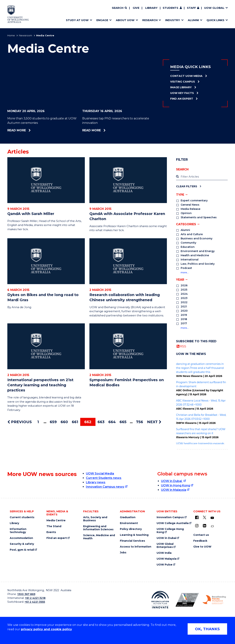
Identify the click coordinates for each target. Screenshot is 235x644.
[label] (202, 177)
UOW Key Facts (182, 93)
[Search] (119, 8)
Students (170, 8)
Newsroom (26, 35)
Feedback (200, 541)
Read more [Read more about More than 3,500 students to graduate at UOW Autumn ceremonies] (27, 130)
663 (101, 422)
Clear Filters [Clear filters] (187, 186)
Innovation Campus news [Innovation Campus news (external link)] (105, 487)
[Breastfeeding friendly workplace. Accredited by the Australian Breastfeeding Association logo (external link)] (214, 600)
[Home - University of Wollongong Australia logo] (18, 14)
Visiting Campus (183, 82)
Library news (96, 482)
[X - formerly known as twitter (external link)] (205, 517)
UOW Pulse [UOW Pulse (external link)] (164, 565)
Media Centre (56, 520)
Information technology (18, 531)
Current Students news (104, 478)
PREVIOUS (20, 422)
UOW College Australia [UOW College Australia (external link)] (173, 523)
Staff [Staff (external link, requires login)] (191, 8)
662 (88, 422)
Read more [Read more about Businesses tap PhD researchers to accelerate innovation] (103, 130)
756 (140, 422)
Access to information (136, 547)
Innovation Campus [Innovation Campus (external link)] (170, 517)
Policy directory (131, 529)
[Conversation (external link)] (212, 526)
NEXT (154, 422)
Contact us (201, 535)
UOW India (164, 553)
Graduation (128, 517)
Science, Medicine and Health (99, 537)
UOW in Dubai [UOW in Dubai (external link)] (172, 481)
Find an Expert (182, 99)
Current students (22, 517)
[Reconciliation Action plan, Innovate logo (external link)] (160, 600)
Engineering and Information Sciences (98, 528)
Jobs (123, 553)
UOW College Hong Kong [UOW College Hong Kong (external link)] (170, 531)
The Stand (54, 526)
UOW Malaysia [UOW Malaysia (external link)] (167, 559)
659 (53, 422)
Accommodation (21, 538)
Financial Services (132, 541)
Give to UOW (202, 547)
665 (123, 422)
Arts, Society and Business (95, 519)
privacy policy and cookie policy (46, 629)
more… (185, 272)
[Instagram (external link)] (197, 526)
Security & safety (22, 544)
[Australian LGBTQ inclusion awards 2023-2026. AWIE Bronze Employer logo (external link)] (187, 600)
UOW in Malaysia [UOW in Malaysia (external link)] (174, 490)
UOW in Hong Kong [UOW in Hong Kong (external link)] (176, 485)
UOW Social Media (100, 474)
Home (11, 35)
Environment (129, 523)
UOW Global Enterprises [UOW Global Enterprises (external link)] (165, 546)
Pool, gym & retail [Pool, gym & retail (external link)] (22, 550)
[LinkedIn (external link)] (205, 526)
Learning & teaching (134, 535)
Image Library (181, 87)
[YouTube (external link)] (212, 518)
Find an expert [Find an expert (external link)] (57, 538)
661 (75, 422)
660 (64, 422)
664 (112, 422)
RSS (183, 346)
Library (151, 8)
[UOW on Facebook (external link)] (197, 517)
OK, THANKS (207, 629)
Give (136, 8)
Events (51, 532)
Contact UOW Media (186, 76)
